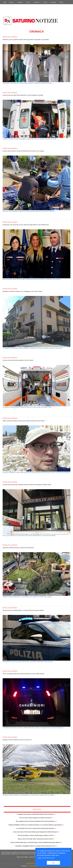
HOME (5, 2)
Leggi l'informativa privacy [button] (46, 858)
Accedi (6, 7)
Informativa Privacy (31, 864)
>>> (55, 814)
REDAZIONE (54, 2)
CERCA (46, 2)
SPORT (28, 2)
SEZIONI (11, 2)
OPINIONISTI (37, 2)
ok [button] (53, 863)
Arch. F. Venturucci (30, 866)
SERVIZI (62, 2)
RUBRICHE (20, 2)
